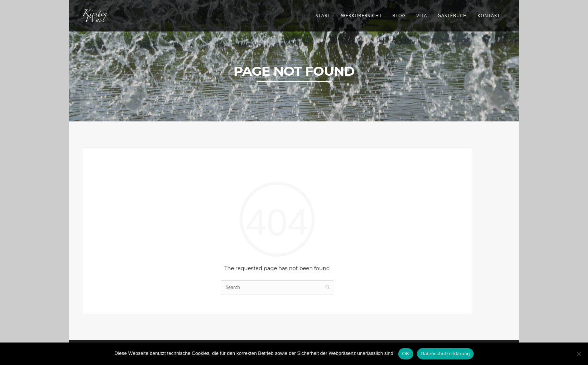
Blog (399, 16)
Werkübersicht (361, 16)
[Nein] (579, 354)
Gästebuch (452, 16)
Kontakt (489, 16)
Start (323, 16)
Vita (422, 16)
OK (406, 354)
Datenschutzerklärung (445, 354)
